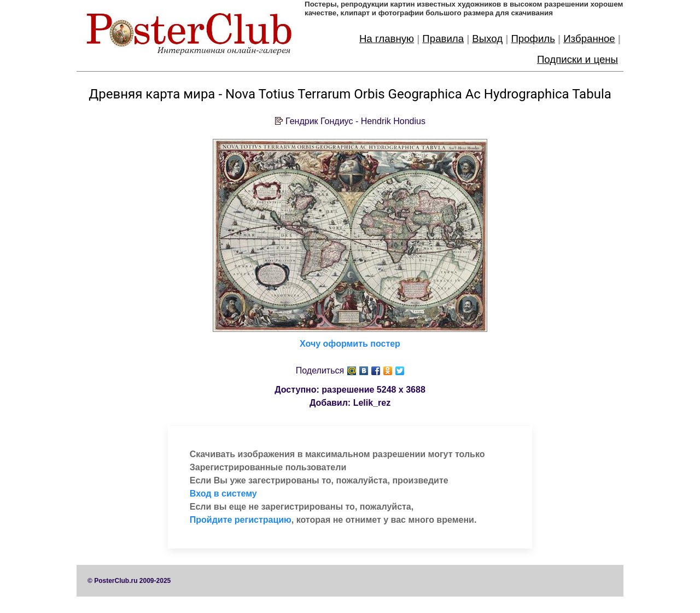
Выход (487, 39)
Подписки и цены (577, 59)
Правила (443, 39)
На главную (387, 39)
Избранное (589, 39)
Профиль (533, 39)
